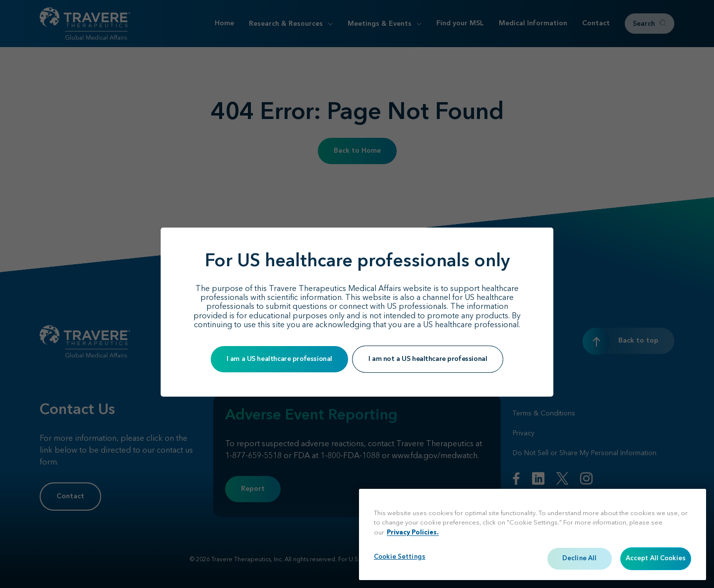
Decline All (579, 559)
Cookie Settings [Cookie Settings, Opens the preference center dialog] (400, 557)
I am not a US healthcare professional (428, 359)
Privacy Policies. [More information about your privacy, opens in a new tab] (413, 533)
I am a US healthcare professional (279, 359)
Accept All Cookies (656, 559)
